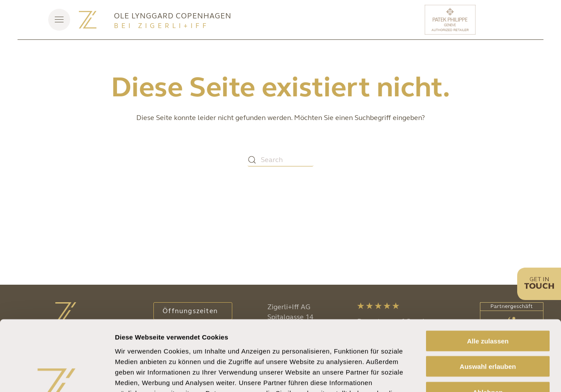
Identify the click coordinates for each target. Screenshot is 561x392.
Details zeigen (466, 375)
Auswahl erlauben (488, 302)
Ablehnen (488, 328)
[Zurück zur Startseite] (88, 20)
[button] (59, 20)
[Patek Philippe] (451, 20)
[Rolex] (511, 20)
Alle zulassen (488, 277)
